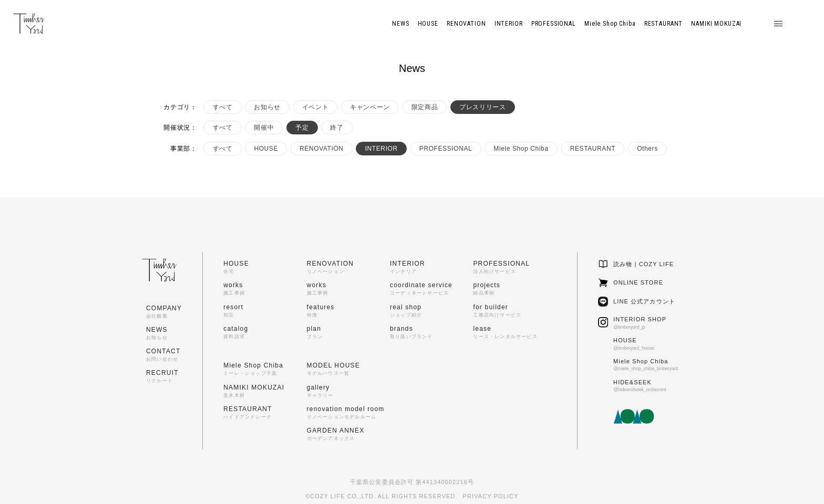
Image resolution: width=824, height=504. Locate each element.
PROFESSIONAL (446, 149)
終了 (337, 128)
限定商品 (425, 107)
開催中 (264, 128)
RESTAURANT (593, 149)
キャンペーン (370, 107)
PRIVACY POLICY (491, 496)
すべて (223, 107)
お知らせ (267, 107)
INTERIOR (382, 149)
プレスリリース (482, 107)
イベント (315, 107)
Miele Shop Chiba (521, 149)
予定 (302, 128)
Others (647, 149)
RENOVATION (322, 149)
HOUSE (266, 149)
